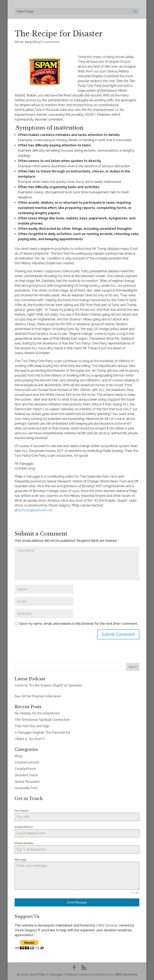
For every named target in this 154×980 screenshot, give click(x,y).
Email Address (25, 827)
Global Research (27, 782)
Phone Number (24, 843)
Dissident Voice (26, 775)
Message (21, 860)
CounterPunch (25, 769)
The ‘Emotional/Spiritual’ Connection (42, 720)
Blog (37, 42)
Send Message (77, 902)
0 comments (51, 42)
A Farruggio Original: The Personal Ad (42, 732)
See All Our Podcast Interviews (38, 696)
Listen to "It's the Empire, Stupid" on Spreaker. (48, 685)
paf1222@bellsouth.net (35, 510)
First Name (22, 811)
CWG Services (107, 925)
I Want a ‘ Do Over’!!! (30, 739)
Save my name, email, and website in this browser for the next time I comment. (79, 624)
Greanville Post (26, 788)
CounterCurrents (27, 762)
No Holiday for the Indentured (37, 713)
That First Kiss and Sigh (32, 726)
